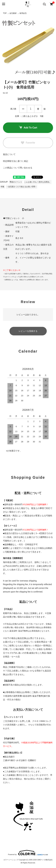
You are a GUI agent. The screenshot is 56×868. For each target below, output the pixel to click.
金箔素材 (13, 13)
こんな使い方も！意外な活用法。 (38, 182)
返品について (9, 154)
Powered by (28, 853)
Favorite (28, 143)
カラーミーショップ (11, 860)
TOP (5, 13)
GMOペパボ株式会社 (45, 860)
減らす (23, 109)
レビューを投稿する (28, 331)
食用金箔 (23, 13)
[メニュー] (3, 4)
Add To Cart (28, 128)
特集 (3, 187)
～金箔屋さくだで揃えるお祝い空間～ (22, 187)
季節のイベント (16, 182)
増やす (38, 109)
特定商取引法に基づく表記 (16, 161)
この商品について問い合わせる (18, 168)
